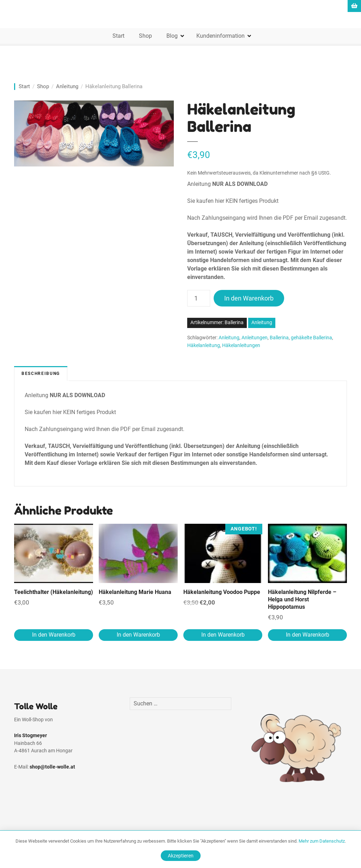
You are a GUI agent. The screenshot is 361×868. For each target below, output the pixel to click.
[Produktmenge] (199, 298)
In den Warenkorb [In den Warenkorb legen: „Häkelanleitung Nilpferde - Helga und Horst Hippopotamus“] (308, 635)
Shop (145, 36)
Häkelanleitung (204, 345)
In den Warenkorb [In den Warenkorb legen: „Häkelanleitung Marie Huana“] (138, 635)
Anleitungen (255, 338)
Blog (172, 36)
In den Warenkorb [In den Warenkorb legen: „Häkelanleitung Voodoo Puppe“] (223, 635)
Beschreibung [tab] (41, 374)
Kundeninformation (221, 36)
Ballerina (279, 338)
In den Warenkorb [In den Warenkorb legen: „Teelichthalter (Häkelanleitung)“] (54, 635)
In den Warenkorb (249, 298)
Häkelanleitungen (241, 345)
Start (118, 36)
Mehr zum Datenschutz (322, 841)
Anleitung (67, 86)
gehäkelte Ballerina (311, 338)
